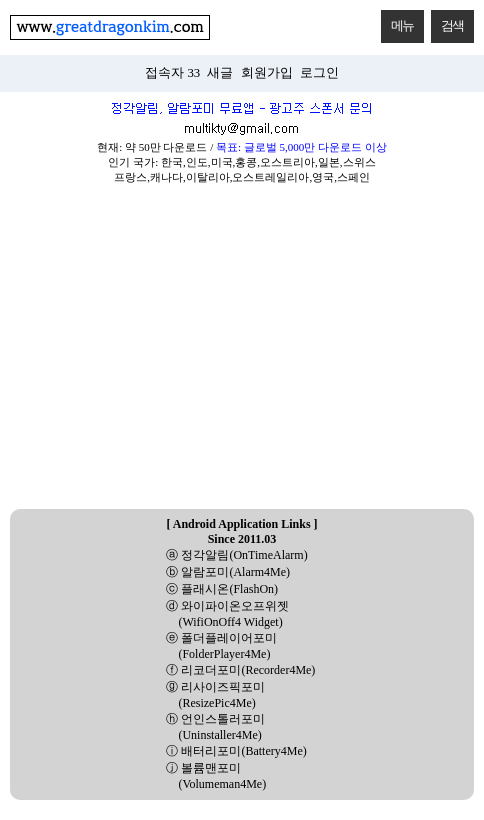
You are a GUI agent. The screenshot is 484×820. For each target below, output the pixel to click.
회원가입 (267, 73)
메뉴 (397, 21)
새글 (220, 73)
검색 (447, 21)
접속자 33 (172, 73)
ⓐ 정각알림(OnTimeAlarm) (236, 555)
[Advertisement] (242, 353)
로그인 (319, 73)
